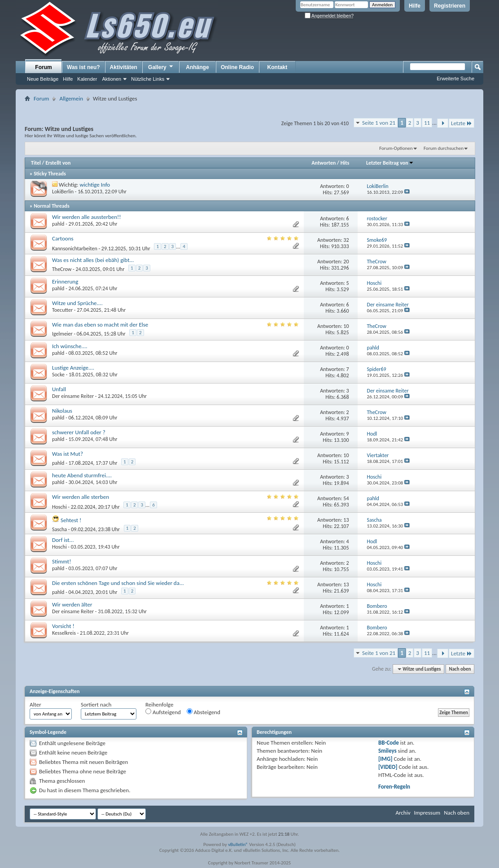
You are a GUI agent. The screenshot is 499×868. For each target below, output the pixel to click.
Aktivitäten (124, 67)
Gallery (161, 67)
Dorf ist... (63, 540)
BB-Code (389, 743)
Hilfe (415, 6)
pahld (58, 224)
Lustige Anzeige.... (73, 368)
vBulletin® (238, 844)
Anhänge (197, 67)
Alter (35, 704)
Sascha (59, 529)
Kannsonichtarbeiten (75, 249)
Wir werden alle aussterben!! (87, 217)
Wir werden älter (72, 604)
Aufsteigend (163, 712)
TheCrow (62, 269)
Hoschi (59, 507)
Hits (345, 163)
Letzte (462, 123)
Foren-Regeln (394, 787)
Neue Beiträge (43, 79)
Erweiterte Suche (455, 79)
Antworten (324, 163)
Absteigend (204, 712)
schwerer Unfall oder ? (79, 432)
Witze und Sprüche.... (77, 303)
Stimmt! (61, 561)
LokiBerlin (63, 192)
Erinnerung (65, 281)
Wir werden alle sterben (81, 497)
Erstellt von (58, 163)
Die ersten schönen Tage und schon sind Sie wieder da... (118, 583)
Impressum (427, 813)
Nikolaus (62, 411)
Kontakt (278, 67)
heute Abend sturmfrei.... (82, 475)
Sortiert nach (96, 704)
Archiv (403, 813)
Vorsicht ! (63, 626)
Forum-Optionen (396, 148)
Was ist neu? (83, 67)
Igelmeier (62, 334)
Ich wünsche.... (70, 346)
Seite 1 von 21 (379, 123)
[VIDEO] (388, 767)
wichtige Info (95, 185)
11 (427, 123)
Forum (43, 67)
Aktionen (112, 79)
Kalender (87, 79)
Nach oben (460, 669)
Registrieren (450, 6)
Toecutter (62, 310)
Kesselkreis (64, 633)
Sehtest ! (71, 520)
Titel (36, 163)
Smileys (387, 751)
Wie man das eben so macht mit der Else (100, 325)
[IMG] (385, 759)
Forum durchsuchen (444, 148)
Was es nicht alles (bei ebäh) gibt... (93, 260)
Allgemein (71, 98)
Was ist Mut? (68, 454)
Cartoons (63, 238)
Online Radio (237, 67)
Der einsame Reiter (73, 396)
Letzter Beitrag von (390, 163)
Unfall (59, 389)
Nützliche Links (148, 79)
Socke (58, 375)
